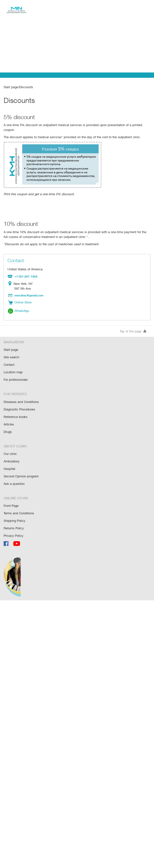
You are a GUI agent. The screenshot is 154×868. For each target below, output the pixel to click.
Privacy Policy (13, 525)
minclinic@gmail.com (29, 290)
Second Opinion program (21, 467)
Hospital (9, 460)
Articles (9, 416)
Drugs (8, 423)
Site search (11, 351)
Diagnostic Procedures (19, 402)
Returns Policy (14, 518)
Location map (13, 365)
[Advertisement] (77, 36)
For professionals (16, 372)
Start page (11, 87)
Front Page (11, 496)
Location (11, 279)
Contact (9, 358)
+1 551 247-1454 (25, 271)
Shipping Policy (14, 510)
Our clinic (10, 445)
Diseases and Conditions (21, 394)
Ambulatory (12, 452)
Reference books (15, 409)
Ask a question (14, 474)
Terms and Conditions (19, 503)
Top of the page (133, 325)
